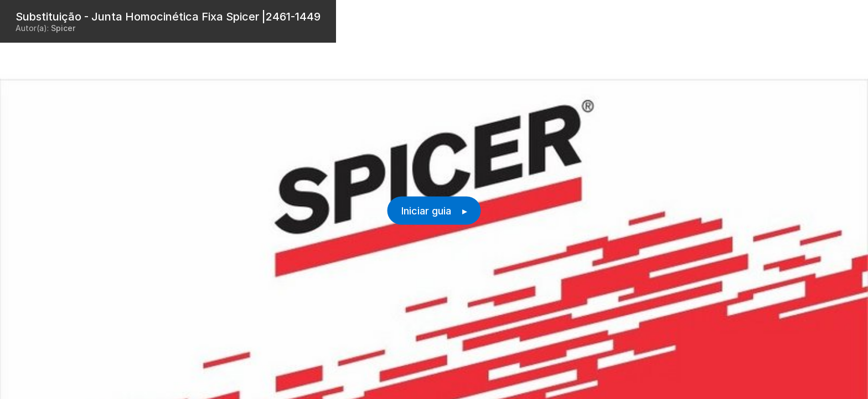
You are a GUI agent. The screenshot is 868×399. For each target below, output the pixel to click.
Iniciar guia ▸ (434, 211)
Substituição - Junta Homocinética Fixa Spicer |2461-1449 (168, 17)
